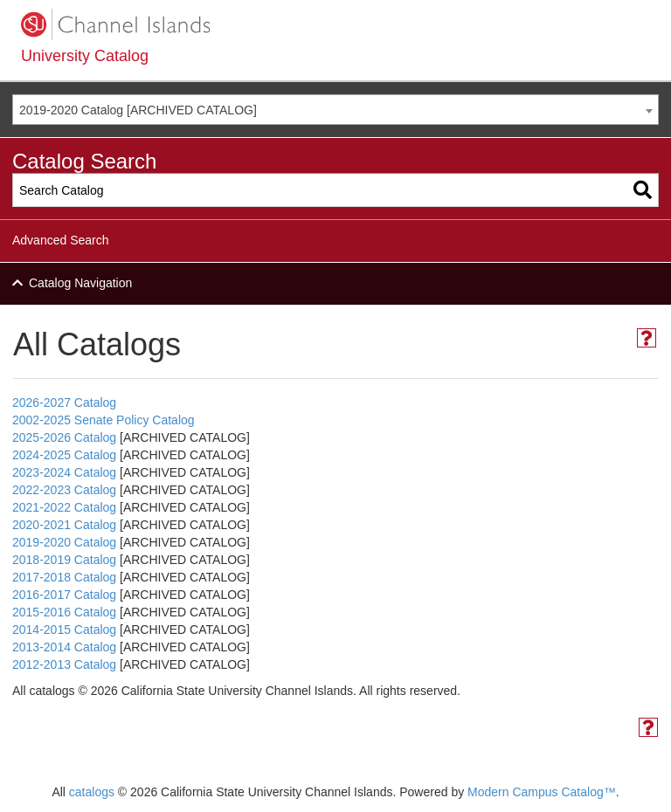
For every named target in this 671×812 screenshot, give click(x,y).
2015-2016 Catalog (64, 612)
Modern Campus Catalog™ (542, 792)
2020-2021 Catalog (64, 525)
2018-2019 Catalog (64, 560)
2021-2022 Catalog (64, 507)
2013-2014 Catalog (64, 647)
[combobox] (335, 110)
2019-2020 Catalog (64, 542)
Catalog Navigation (80, 283)
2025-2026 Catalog (64, 437)
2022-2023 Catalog (64, 490)
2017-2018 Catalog (64, 577)
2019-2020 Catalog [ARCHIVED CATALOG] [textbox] (138, 110)
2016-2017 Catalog (64, 595)
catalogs (92, 792)
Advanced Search (61, 240)
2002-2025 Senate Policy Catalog (104, 420)
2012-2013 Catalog (64, 664)
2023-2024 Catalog (64, 472)
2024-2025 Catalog (64, 455)
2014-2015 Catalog (64, 630)
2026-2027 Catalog (64, 403)
